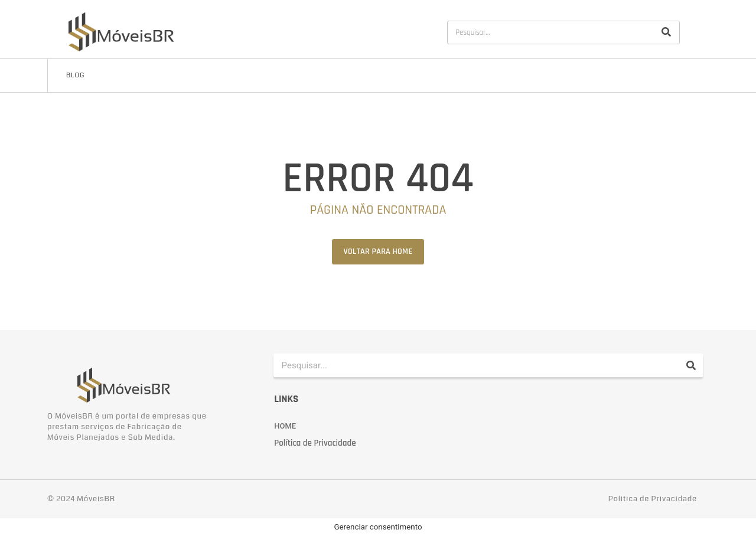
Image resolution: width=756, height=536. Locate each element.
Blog (75, 75)
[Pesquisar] (666, 32)
